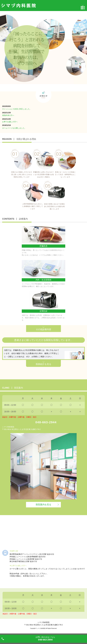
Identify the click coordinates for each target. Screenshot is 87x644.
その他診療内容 (43, 329)
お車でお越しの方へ (10, 122)
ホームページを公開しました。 (14, 128)
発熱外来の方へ (8, 115)
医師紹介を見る (43, 364)
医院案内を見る (43, 505)
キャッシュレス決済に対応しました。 (17, 109)
